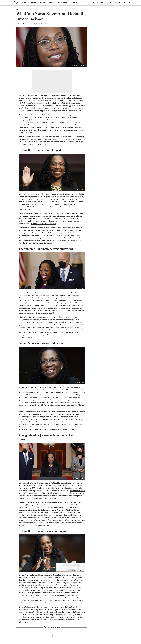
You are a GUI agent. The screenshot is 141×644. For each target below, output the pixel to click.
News (24, 3)
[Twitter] (98, 3)
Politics (19, 9)
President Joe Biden (59, 95)
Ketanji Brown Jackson (72, 98)
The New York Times (39, 322)
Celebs (50, 3)
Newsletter (128, 3)
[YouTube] (93, 3)
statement (61, 117)
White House (43, 117)
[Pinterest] (106, 3)
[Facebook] (89, 3)
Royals (42, 3)
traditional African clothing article (43, 224)
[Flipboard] (102, 3)
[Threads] (115, 3)
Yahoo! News (62, 108)
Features (73, 3)
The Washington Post (26, 214)
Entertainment (61, 3)
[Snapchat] (111, 3)
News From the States (43, 243)
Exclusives (33, 3)
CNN (24, 103)
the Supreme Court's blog (71, 199)
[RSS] (119, 3)
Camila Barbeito (24, 24)
